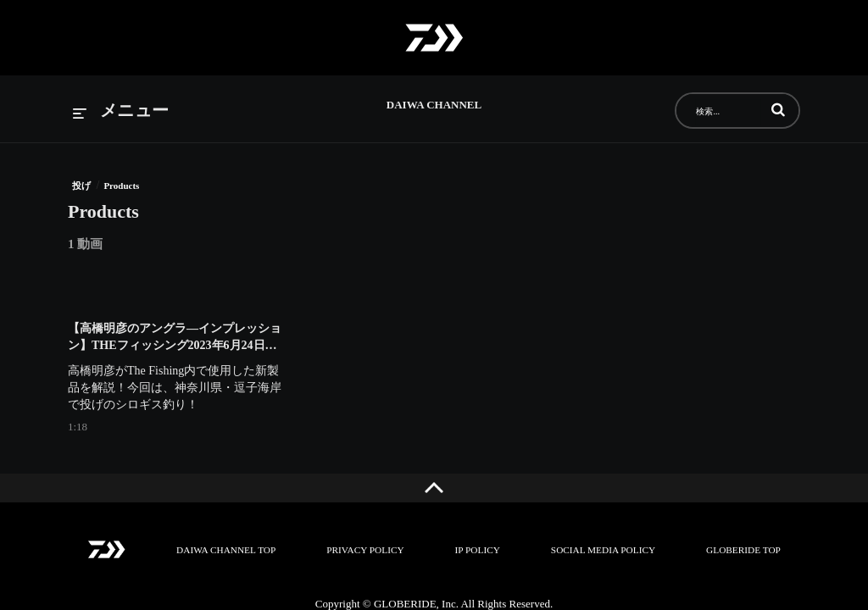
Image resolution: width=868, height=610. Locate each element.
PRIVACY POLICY (367, 550)
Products (121, 186)
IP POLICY (477, 550)
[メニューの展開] (121, 111)
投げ (81, 186)
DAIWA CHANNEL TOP (230, 550)
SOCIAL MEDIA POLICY (601, 550)
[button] (778, 109)
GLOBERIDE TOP (739, 550)
